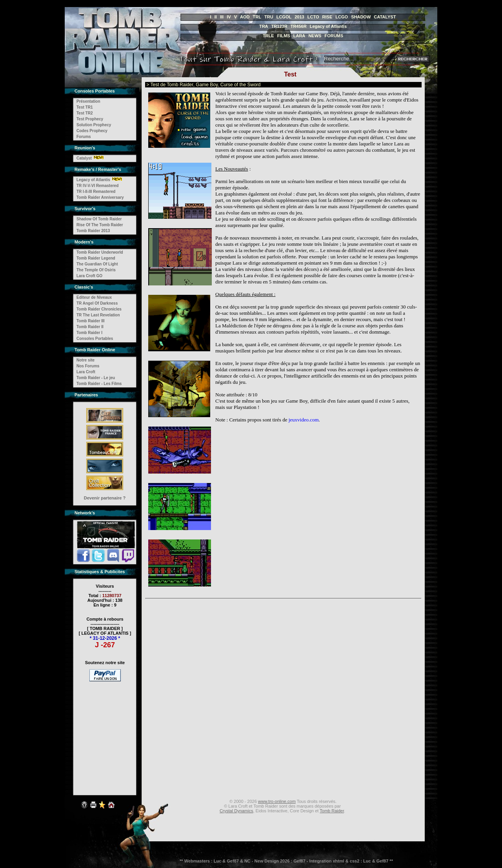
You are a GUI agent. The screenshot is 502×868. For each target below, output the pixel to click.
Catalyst (84, 158)
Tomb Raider (332, 811)
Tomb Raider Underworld (100, 252)
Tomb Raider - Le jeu (96, 378)
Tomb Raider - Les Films (99, 384)
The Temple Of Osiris (96, 270)
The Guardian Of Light (97, 264)
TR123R (279, 26)
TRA (264, 26)
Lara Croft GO (89, 276)
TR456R (299, 26)
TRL (257, 17)
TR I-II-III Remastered (96, 192)
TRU (269, 17)
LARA (299, 36)
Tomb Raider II (90, 327)
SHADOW (361, 17)
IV (229, 17)
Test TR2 (85, 113)
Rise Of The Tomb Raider (100, 225)
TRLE (268, 36)
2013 (299, 17)
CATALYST (385, 17)
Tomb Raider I (89, 333)
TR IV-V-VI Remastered (97, 186)
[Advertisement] (105, 733)
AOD (245, 17)
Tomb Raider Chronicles (99, 309)
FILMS (284, 36)
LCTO (313, 17)
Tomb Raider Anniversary (100, 197)
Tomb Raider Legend (96, 258)
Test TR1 (85, 107)
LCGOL (284, 17)
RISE (327, 17)
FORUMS (334, 36)
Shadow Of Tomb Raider (99, 219)
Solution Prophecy (94, 125)
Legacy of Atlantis (328, 26)
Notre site (85, 360)
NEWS (315, 36)
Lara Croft (86, 372)
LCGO (342, 17)
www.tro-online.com (277, 801)
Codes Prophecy (92, 131)
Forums (84, 137)
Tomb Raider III (91, 321)
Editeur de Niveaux (94, 297)
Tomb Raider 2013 (93, 231)
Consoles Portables (95, 339)
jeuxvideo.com (304, 420)
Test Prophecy (90, 119)
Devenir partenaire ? (105, 498)
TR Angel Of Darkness (97, 303)
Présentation (88, 101)
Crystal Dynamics (236, 811)
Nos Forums (88, 366)
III (222, 17)
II (216, 17)
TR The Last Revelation (98, 315)
